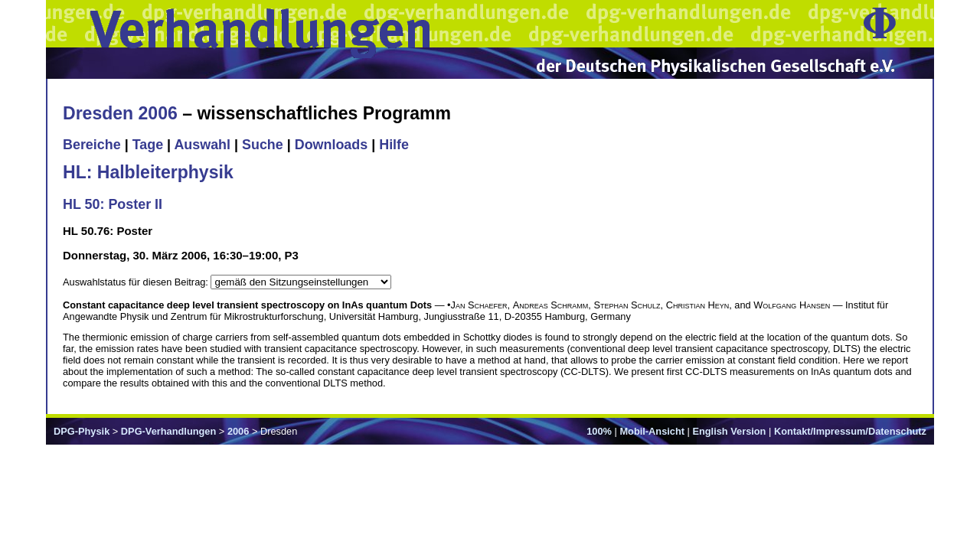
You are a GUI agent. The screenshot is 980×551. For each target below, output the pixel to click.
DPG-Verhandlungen (168, 431)
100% (599, 431)
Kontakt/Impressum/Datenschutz (850, 431)
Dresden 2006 (120, 113)
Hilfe (394, 145)
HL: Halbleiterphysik (148, 172)
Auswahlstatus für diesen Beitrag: (137, 282)
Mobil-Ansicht (652, 431)
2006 (238, 431)
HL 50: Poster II (113, 204)
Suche (263, 145)
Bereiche (92, 145)
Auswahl (202, 145)
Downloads (332, 145)
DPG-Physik (82, 431)
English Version (729, 431)
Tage (148, 145)
